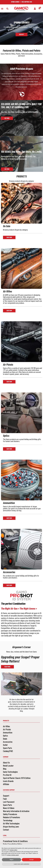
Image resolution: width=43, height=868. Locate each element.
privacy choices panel (13, 855)
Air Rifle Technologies (11, 823)
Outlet (5, 745)
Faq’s (5, 799)
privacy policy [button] (14, 850)
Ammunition (8, 732)
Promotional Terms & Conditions (15, 841)
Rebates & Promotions (12, 817)
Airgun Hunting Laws (11, 827)
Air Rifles (6, 726)
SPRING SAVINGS (15, 2)
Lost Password (9, 802)
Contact (6, 830)
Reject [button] (12, 860)
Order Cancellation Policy (13, 844)
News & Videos (9, 808)
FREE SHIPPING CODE (27, 2)
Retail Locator (8, 766)
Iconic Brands (8, 781)
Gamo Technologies (10, 772)
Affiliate (6, 784)
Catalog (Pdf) (8, 751)
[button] (2, 9)
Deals (5, 739)
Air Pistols (7, 729)
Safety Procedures (10, 814)
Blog (5, 769)
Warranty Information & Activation (16, 811)
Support (6, 796)
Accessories (8, 742)
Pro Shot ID (7, 775)
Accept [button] (31, 860)
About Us (6, 762)
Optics (5, 736)
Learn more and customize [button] (21, 864)
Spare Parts (7, 748)
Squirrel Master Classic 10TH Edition (17, 778)
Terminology (8, 820)
